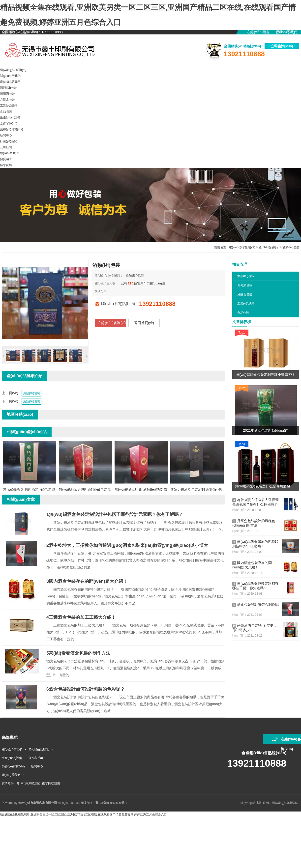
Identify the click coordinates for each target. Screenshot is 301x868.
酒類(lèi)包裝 (291, 247)
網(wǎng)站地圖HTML (255, 803)
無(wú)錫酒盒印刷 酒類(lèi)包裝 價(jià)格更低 (141, 490)
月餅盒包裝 (245, 294)
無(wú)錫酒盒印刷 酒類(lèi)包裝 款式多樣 (85, 490)
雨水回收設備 (51, 783)
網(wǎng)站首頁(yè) (242, 247)
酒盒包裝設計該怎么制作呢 (256, 605)
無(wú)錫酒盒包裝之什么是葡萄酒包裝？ (266, 486)
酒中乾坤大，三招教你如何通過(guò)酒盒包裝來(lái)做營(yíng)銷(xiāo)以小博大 (127, 545)
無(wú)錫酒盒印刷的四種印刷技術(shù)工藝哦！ (255, 544)
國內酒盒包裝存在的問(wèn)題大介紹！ (87, 581)
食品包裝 (243, 313)
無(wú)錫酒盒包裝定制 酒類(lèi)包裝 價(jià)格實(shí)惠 (196, 490)
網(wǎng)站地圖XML (286, 803)
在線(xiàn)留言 (258, 32)
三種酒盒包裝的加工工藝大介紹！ (81, 617)
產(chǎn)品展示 (269, 247)
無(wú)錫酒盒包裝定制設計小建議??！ (266, 375)
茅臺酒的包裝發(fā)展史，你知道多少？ (255, 628)
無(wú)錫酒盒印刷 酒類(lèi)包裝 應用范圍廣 (29, 490)
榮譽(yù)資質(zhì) (13, 766)
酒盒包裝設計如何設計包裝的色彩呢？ (86, 689)
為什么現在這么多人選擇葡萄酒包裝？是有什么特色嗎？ (256, 502)
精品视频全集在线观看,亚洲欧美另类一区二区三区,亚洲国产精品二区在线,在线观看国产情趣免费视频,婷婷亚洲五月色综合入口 (83, 814)
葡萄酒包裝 (245, 285)
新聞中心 (37, 766)
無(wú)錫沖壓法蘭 (28, 783)
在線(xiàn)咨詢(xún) (112, 323)
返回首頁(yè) (144, 323)
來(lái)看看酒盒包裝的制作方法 (78, 653)
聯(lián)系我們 (286, 32)
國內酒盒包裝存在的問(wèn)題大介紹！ (252, 565)
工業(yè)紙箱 (246, 304)
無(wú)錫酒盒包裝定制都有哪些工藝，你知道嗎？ (255, 586)
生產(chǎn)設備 (12, 758)
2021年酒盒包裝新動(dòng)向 (266, 430)
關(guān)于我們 (12, 750)
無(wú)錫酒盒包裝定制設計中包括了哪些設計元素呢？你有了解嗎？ (115, 514)
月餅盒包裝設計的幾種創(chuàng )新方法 (254, 523)
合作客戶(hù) (37, 758)
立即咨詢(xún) (282, 46)
